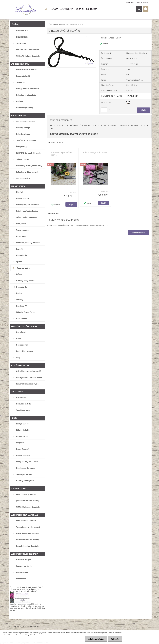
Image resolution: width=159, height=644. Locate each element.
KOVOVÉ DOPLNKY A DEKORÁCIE (84, 134)
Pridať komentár (138, 233)
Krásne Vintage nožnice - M (95, 152)
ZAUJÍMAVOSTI (92, 9)
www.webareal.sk (32, 626)
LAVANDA (54, 9)
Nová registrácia (142, 2)
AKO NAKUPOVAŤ (67, 9)
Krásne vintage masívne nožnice (61, 154)
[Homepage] (46, 9)
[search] (139, 9)
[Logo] (26, 9)
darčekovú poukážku (28, 604)
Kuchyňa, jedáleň (60, 24)
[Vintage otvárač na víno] (71, 37)
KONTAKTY (80, 9)
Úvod (51, 24)
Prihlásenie (130, 2)
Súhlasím (115, 639)
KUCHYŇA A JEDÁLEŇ (59, 134)
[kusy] (104, 110)
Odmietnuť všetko (96, 639)
